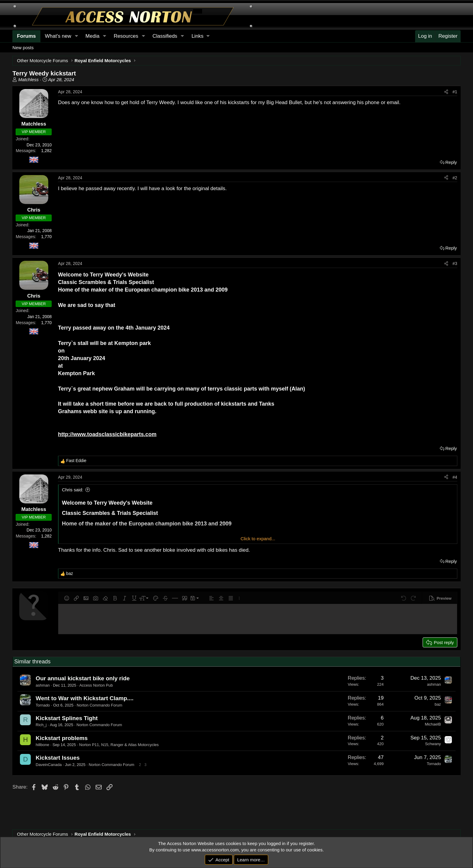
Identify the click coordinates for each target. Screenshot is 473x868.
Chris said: (73, 490)
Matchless (29, 80)
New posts (23, 48)
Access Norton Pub (96, 685)
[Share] (446, 92)
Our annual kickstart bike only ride (83, 678)
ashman (43, 685)
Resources (126, 36)
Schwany (433, 744)
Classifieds (165, 36)
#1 (455, 92)
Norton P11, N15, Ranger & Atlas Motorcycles (119, 745)
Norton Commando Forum (99, 705)
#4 (455, 477)
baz (438, 704)
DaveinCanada (49, 765)
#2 (455, 178)
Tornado (43, 705)
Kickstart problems (62, 738)
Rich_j (41, 725)
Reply (451, 162)
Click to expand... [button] (258, 539)
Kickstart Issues (58, 758)
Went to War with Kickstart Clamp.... (84, 698)
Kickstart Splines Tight (67, 718)
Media (92, 36)
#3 (455, 263)
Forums (26, 36)
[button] (200, 36)
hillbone (42, 745)
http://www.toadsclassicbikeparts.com (107, 434)
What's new (58, 36)
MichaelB (433, 724)
